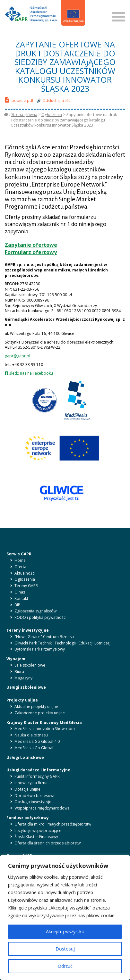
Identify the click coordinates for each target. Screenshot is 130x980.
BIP (70, 43)
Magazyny (23, 678)
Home (20, 560)
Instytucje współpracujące (38, 831)
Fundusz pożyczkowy (28, 818)
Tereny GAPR (26, 586)
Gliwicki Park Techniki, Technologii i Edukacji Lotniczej (62, 643)
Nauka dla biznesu (31, 735)
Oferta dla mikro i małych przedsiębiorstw (53, 824)
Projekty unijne (22, 700)
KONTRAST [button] (97, 56)
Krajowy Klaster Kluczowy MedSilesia (44, 723)
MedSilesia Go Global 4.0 (37, 741)
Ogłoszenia (52, 115)
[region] (65, 918)
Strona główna (24, 115)
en (74, 35)
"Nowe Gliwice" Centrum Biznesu (44, 637)
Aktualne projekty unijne (36, 706)
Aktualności (25, 573)
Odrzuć (65, 966)
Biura (19, 672)
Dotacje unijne (27, 789)
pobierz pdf (19, 100)
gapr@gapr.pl (17, 356)
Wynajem (16, 659)
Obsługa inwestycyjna (34, 802)
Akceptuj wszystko (65, 931)
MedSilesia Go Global (34, 748)
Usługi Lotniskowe (25, 757)
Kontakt (21, 598)
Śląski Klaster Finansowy (36, 837)
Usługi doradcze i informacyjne (38, 770)
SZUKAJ (95, 6)
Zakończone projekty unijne (40, 713)
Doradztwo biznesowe (35, 796)
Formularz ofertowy (31, 252)
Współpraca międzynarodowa (42, 808)
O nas (20, 592)
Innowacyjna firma (31, 783)
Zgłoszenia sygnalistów (35, 611)
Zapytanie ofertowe (31, 245)
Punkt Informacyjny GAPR (37, 776)
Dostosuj (65, 949)
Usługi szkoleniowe (26, 687)
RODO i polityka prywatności (40, 617)
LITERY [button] (73, 56)
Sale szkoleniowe (30, 665)
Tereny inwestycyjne (28, 630)
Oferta (20, 567)
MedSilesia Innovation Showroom (45, 729)
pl (67, 35)
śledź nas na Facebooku (31, 373)
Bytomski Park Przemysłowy (40, 649)
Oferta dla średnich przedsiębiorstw (48, 843)
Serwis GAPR (19, 554)
